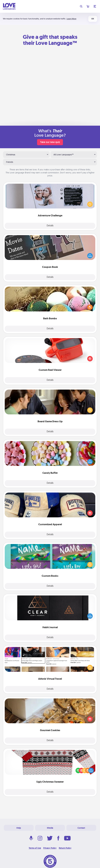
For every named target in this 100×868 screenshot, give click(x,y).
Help (19, 828)
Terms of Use (35, 848)
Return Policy (65, 848)
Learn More (71, 19)
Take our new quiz (50, 142)
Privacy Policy (50, 848)
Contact (81, 828)
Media (50, 828)
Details (50, 226)
